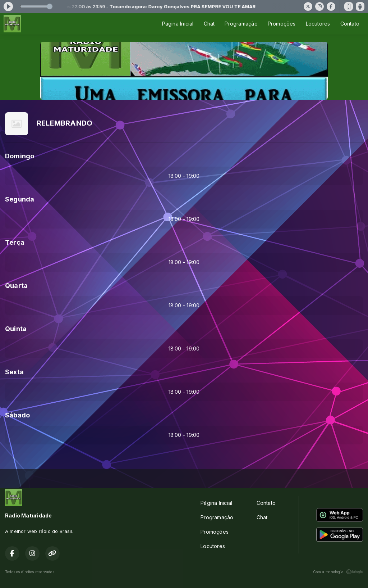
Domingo (20, 156)
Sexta (14, 372)
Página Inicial (178, 24)
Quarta (16, 286)
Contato (350, 24)
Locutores (318, 24)
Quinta (16, 329)
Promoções (282, 24)
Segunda (20, 199)
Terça (15, 242)
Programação (241, 24)
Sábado (17, 415)
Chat (209, 24)
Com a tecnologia (338, 572)
